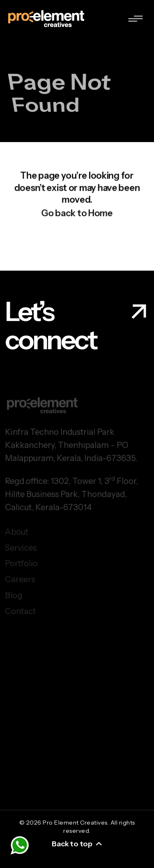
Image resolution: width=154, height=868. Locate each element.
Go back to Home (77, 215)
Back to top (77, 844)
